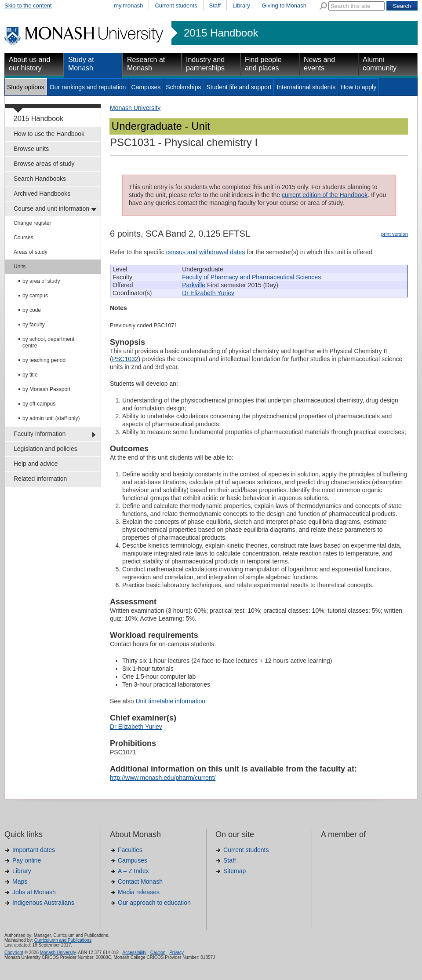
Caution (158, 953)
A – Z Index (133, 871)
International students (306, 87)
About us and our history (29, 64)
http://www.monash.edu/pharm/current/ (163, 778)
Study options (26, 87)
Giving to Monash (284, 5)
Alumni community (380, 64)
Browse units (31, 149)
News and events (319, 64)
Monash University (135, 108)
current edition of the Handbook (325, 195)
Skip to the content (28, 5)
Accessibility (134, 953)
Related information (40, 479)
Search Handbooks (40, 179)
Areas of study (31, 252)
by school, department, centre (49, 342)
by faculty (34, 325)
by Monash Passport (46, 389)
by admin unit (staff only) (51, 418)
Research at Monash (146, 64)
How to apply (358, 87)
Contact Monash (140, 881)
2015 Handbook (221, 33)
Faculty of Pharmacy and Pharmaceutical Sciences (251, 277)
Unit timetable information (170, 701)
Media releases (139, 892)
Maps (20, 881)
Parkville (194, 285)
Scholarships (183, 87)
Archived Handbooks (42, 194)
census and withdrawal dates (206, 252)
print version (395, 234)
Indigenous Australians (43, 903)
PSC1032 (125, 359)
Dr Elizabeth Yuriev (208, 293)
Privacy (176, 953)
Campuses (146, 87)
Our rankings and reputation (88, 87)
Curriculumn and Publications (63, 940)
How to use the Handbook (49, 134)
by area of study (41, 281)
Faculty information (40, 434)
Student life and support (239, 87)
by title (30, 375)
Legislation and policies (45, 449)
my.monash (128, 5)
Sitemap (235, 871)
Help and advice (36, 464)
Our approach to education (154, 903)
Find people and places (263, 64)
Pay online (27, 860)
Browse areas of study (44, 164)
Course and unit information (51, 208)
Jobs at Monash (34, 892)
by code (32, 310)
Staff (215, 5)
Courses (24, 238)
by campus (35, 296)
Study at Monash (81, 64)
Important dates (34, 850)
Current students (176, 5)
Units (20, 267)
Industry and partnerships (205, 64)
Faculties (130, 850)
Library (241, 5)
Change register (32, 223)
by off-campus (39, 404)
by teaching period (44, 360)
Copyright (14, 953)
